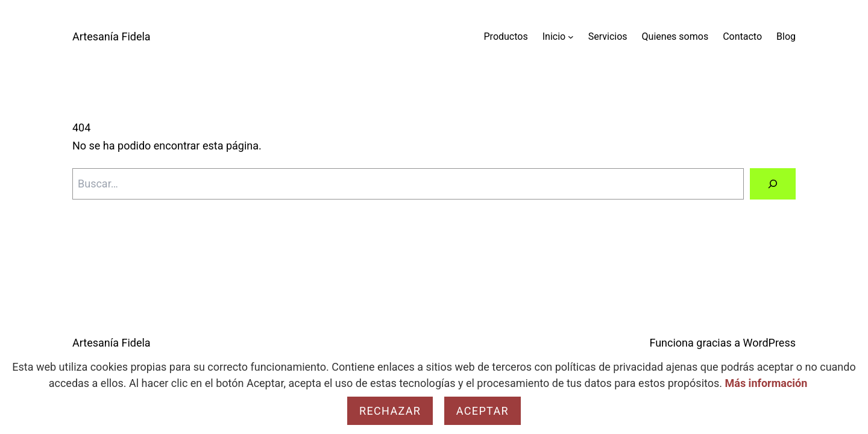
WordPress (769, 343)
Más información (766, 383)
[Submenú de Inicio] (571, 37)
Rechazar (390, 411)
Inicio (554, 36)
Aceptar (483, 411)
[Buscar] (773, 184)
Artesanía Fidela (112, 36)
